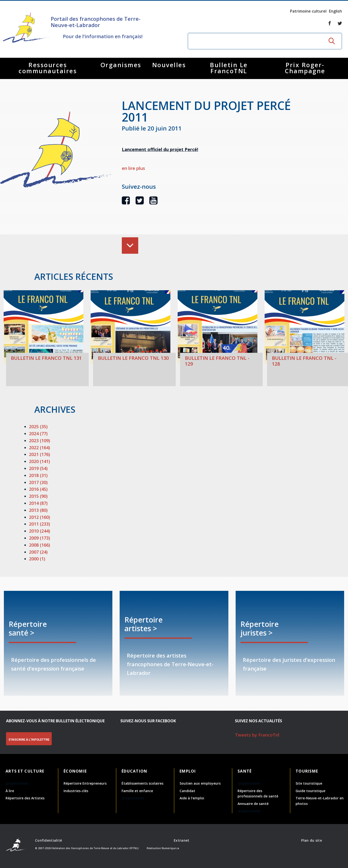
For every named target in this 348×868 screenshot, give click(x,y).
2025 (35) (38, 427)
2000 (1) (37, 559)
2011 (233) (40, 524)
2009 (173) (40, 538)
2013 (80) (38, 510)
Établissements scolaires (142, 783)
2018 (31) (38, 475)
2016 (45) (38, 489)
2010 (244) (40, 531)
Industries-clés (76, 791)
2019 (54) (38, 468)
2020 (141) (40, 461)
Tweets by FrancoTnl (257, 735)
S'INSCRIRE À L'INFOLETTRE (29, 740)
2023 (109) (40, 441)
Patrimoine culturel (308, 11)
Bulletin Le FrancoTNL (229, 68)
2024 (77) (38, 434)
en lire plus (133, 168)
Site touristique (309, 783)
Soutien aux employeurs (200, 783)
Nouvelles (169, 65)
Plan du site (311, 840)
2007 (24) (38, 552)
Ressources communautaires (48, 68)
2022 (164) (40, 448)
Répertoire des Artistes (25, 798)
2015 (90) (38, 496)
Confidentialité (48, 840)
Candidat (187, 791)
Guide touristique (310, 791)
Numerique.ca (170, 848)
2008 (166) (40, 545)
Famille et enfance (137, 791)
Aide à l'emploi (192, 798)
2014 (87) (38, 503)
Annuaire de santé (253, 804)
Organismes (121, 65)
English (335, 11)
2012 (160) (40, 517)
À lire (10, 791)
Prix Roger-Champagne (305, 68)
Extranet (181, 840)
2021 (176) (40, 454)
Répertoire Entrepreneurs (85, 783)
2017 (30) (38, 482)
